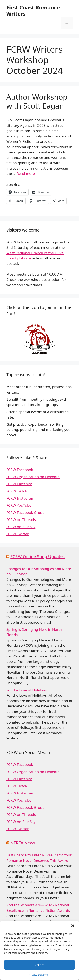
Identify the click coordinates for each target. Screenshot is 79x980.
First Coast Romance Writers (33, 10)
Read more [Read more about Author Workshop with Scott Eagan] (26, 173)
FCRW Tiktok (17, 491)
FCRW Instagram (20, 498)
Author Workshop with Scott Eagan (37, 101)
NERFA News (23, 843)
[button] (73, 926)
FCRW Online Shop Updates (37, 557)
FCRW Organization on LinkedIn (33, 477)
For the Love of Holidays (27, 690)
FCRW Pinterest (19, 484)
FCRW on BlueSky (21, 527)
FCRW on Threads (21, 520)
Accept (39, 965)
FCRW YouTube (19, 505)
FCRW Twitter (17, 534)
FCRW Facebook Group (25, 512)
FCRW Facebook (20, 470)
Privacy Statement (40, 975)
